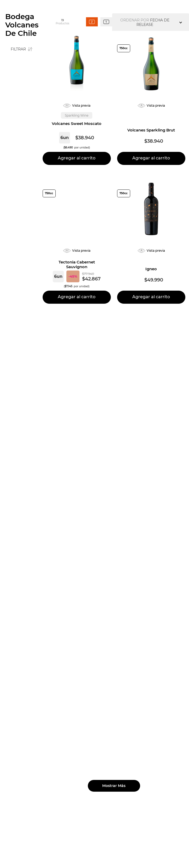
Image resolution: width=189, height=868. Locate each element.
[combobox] (141, 23)
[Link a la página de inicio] (14, 60)
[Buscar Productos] (152, 22)
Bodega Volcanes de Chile (48, 60)
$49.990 (30, 131)
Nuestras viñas (30, 18)
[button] (22, 152)
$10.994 (14, 131)
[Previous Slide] (43, 5)
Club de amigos (152, 5)
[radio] (92, 84)
